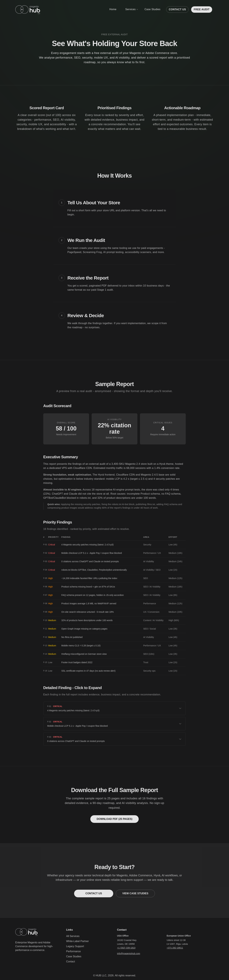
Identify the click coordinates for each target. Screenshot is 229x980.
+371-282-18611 (175, 948)
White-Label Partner (77, 941)
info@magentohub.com (129, 953)
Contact (71, 962)
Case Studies (153, 9)
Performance (73, 951)
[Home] (28, 10)
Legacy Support (75, 946)
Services (132, 9)
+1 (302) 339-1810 (126, 948)
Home (113, 9)
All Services (73, 936)
